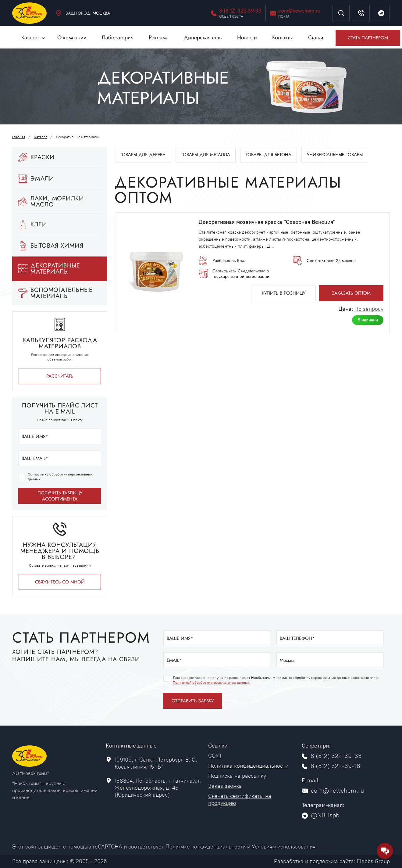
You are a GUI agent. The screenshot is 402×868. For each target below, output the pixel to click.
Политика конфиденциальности (248, 766)
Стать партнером (368, 38)
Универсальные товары (335, 155)
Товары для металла (206, 155)
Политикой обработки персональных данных (211, 683)
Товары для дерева (143, 155)
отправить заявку (193, 701)
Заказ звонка (225, 786)
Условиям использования (284, 847)
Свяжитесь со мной (60, 582)
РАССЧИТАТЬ (60, 376)
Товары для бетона (269, 155)
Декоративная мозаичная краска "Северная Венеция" (267, 222)
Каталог (41, 137)
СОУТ (215, 756)
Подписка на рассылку (237, 776)
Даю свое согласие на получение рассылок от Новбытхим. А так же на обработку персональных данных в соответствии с (276, 680)
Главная (19, 137)
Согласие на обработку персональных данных (60, 477)
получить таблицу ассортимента (60, 496)
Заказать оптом (351, 293)
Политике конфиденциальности (206, 847)
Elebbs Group (373, 861)
